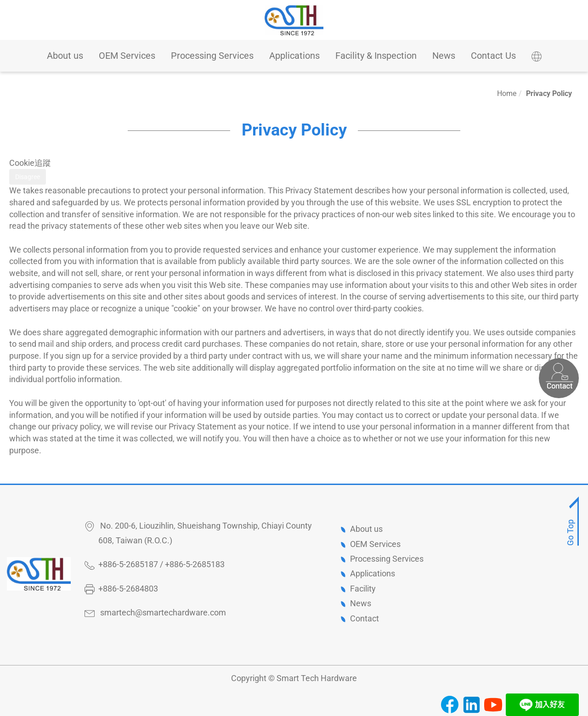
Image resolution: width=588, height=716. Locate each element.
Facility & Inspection (376, 56)
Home (507, 93)
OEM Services (127, 56)
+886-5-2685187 (128, 564)
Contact (365, 618)
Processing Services (212, 56)
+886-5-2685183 (195, 564)
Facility (363, 589)
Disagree (28, 177)
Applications (294, 56)
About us (65, 56)
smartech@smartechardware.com (163, 612)
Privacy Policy (549, 93)
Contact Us (493, 56)
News (444, 56)
